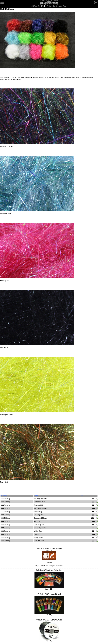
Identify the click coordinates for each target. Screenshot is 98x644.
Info (60, 6)
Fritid (49, 6)
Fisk (44, 6)
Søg (65, 6)
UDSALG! (36, 6)
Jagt (55, 6)
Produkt (4, 496)
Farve (36, 496)
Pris (82, 496)
